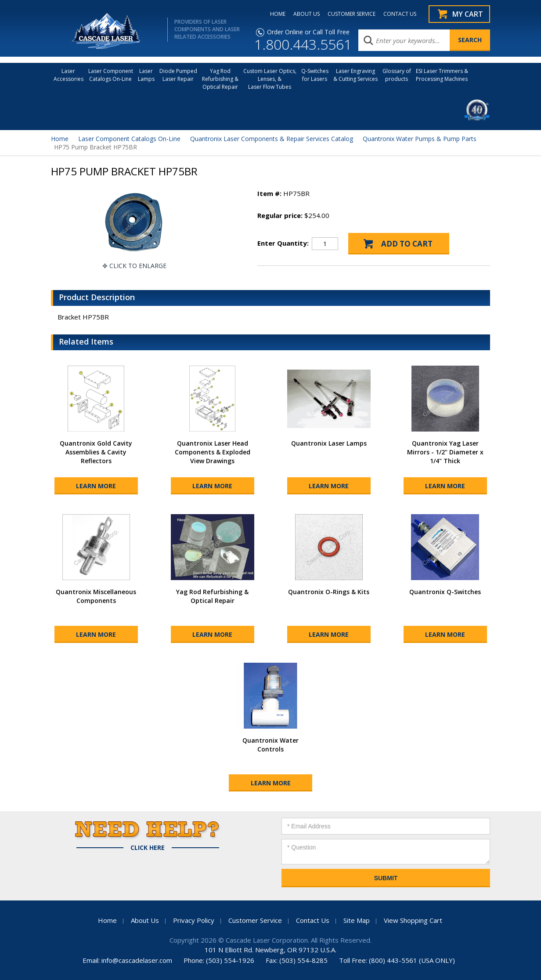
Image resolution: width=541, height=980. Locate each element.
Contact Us (313, 920)
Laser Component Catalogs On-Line (111, 75)
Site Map (357, 920)
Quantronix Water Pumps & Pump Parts (420, 139)
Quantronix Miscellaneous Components (96, 596)
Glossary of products (397, 75)
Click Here (148, 848)
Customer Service (255, 920)
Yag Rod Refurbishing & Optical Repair (220, 79)
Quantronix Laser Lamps (329, 443)
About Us (145, 920)
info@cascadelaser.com (137, 960)
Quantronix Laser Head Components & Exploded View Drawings (213, 452)
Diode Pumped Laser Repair (178, 75)
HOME (278, 14)
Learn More (96, 486)
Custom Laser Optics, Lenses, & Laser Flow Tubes (270, 79)
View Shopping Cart (413, 920)
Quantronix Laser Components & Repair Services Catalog (272, 139)
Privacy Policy (194, 920)
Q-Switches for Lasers (315, 75)
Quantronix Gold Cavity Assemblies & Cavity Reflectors (96, 452)
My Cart (468, 14)
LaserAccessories (69, 75)
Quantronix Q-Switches (445, 592)
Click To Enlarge (138, 266)
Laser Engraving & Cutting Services (355, 75)
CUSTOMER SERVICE (352, 14)
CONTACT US (400, 14)
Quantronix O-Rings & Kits (329, 592)
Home (60, 139)
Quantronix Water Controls (270, 745)
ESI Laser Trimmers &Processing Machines (442, 75)
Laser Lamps (146, 75)
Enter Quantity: (283, 243)
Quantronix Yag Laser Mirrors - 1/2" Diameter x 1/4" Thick (445, 452)
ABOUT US (307, 14)
